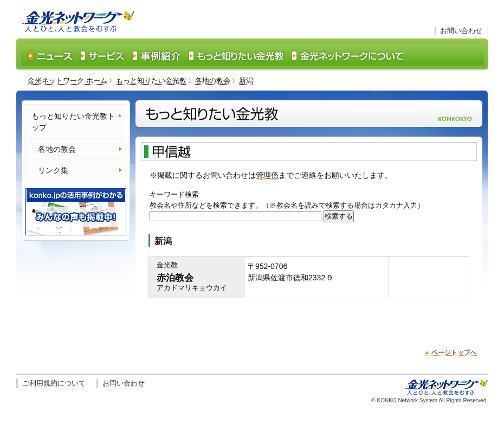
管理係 (267, 175)
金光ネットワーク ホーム (67, 81)
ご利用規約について (54, 383)
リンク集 (53, 170)
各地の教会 (213, 81)
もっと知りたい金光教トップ (73, 122)
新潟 (246, 81)
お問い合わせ (461, 31)
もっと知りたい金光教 (151, 81)
